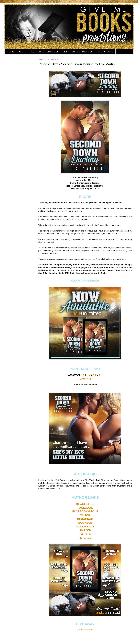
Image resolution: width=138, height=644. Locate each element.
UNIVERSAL (85, 379)
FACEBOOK (85, 508)
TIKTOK (85, 515)
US (82, 375)
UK (89, 375)
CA (95, 375)
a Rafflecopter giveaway (85, 630)
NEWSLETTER (85, 504)
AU (101, 375)
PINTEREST (85, 538)
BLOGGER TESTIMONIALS (78, 52)
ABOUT (22, 52)
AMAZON (85, 530)
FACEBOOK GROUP (85, 511)
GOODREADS (85, 527)
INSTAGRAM (85, 519)
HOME (10, 52)
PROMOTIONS (105, 52)
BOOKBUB (85, 523)
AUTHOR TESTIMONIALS (45, 52)
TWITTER (85, 534)
